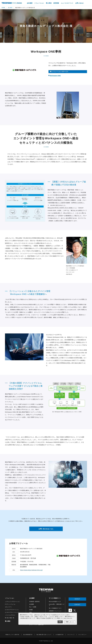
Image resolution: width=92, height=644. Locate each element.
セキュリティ (8, 607)
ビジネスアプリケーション (12, 610)
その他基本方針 (59, 635)
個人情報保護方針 (28, 635)
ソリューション (39, 3)
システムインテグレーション (12, 602)
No (60, 622)
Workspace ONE (55, 76)
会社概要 (30, 3)
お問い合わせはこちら (46, 529)
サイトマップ (71, 635)
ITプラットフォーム (10, 604)
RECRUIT (77, 599)
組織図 (31, 610)
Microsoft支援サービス (55, 602)
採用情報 (56, 3)
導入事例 (49, 3)
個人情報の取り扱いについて (44, 635)
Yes (70, 622)
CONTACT (77, 605)
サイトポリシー (82, 635)
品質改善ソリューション (55, 611)
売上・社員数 (33, 607)
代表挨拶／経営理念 (34, 602)
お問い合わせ (79, 3)
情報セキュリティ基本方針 (12, 635)
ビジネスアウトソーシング (12, 612)
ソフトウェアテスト (10, 615)
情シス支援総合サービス (55, 608)
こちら (50, 617)
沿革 (30, 612)
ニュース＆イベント (67, 3)
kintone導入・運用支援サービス (57, 605)
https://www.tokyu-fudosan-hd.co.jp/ (31, 570)
